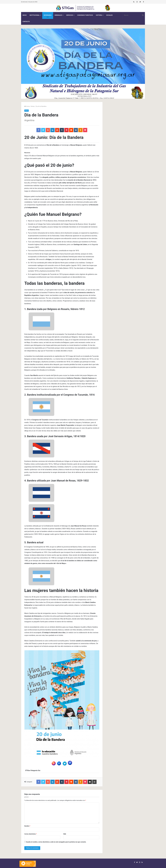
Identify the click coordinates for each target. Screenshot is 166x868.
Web (65, 834)
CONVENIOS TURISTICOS (85, 15)
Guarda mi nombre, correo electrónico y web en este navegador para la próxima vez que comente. (56, 842)
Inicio (25, 15)
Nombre (27, 826)
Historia (99, 15)
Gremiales (58, 15)
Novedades (48, 15)
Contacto (26, 22)
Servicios (70, 15)
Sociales (109, 15)
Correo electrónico (31, 834)
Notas (33, 106)
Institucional (35, 15)
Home (27, 106)
